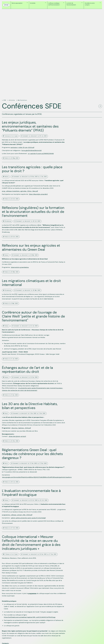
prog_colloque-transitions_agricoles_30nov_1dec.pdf (20, 191)
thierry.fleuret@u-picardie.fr (38, 194)
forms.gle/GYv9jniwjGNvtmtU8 (32, 150)
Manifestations (22, 100)
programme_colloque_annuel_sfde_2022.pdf (17, 515)
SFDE (5, 100)
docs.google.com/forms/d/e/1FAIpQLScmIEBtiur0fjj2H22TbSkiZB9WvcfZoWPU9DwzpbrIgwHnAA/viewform (37, 477)
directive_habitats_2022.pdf (21, 428)
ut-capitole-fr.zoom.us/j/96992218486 (41, 154)
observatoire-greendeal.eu (20, 267)
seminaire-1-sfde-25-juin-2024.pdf (22, 147)
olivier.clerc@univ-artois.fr (18, 436)
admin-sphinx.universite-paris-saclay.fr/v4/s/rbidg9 (28, 518)
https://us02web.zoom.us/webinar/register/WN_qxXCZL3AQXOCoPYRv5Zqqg (30, 617)
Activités (12, 100)
